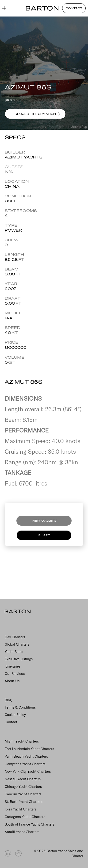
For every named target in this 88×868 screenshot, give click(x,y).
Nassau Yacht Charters (23, 779)
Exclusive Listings (19, 659)
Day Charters (15, 637)
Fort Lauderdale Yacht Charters (29, 749)
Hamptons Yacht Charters (25, 764)
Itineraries (13, 666)
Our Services (15, 674)
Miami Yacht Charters (22, 741)
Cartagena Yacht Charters (25, 817)
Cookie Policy (15, 715)
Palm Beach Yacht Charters (26, 756)
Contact (11, 722)
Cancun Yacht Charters (23, 794)
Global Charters (17, 644)
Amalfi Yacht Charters (22, 832)
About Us (12, 681)
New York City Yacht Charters (28, 771)
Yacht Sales (14, 652)
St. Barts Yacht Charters (23, 802)
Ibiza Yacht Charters (21, 809)
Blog (8, 700)
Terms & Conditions (20, 707)
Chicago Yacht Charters (23, 787)
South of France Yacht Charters (29, 824)
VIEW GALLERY (44, 521)
